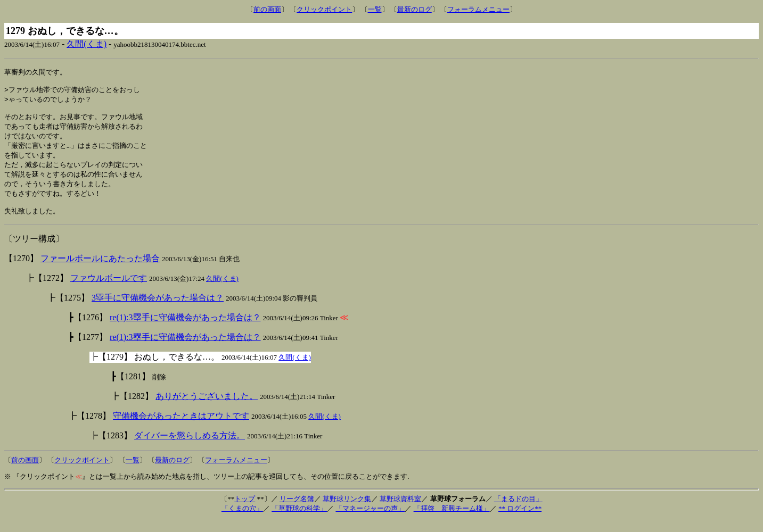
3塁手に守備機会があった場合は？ (158, 309)
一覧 (375, 9)
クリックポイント (324, 9)
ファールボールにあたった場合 (100, 270)
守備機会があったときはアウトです (181, 427)
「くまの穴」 (242, 520)
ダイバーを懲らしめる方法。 (190, 447)
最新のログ (415, 9)
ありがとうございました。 (207, 408)
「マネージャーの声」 (370, 520)
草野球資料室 (400, 510)
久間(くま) (87, 44)
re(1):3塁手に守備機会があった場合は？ (185, 329)
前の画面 (267, 9)
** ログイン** (520, 520)
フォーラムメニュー (478, 9)
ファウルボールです (109, 290)
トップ (245, 510)
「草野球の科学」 (299, 520)
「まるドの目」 (518, 510)
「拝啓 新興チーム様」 (452, 520)
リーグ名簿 (297, 510)
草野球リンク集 (347, 510)
